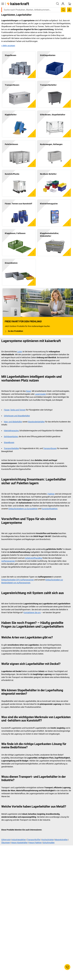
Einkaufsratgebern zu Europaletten (23, 509)
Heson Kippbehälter (19, 843)
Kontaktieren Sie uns (32, 613)
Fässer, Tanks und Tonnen (15, 410)
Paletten (51, 494)
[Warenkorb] (70, 4)
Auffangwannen (8, 561)
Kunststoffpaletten (50, 509)
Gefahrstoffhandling (34, 558)
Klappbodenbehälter (36, 422)
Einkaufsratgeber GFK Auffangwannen (18, 580)
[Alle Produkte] (3, 4)
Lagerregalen (40, 394)
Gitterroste (6, 840)
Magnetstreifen (61, 840)
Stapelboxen (9, 442)
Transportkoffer (34, 840)
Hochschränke (48, 840)
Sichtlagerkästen (11, 437)
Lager (20, 352)
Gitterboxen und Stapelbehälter (17, 416)
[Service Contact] (67, 967)
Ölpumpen (6, 843)
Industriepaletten (19, 840)
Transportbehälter (11, 448)
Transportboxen (50, 448)
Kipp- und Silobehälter (13, 422)
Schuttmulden (49, 843)
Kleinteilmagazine (11, 431)
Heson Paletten (35, 843)
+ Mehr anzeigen (8, 46)
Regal (28, 391)
